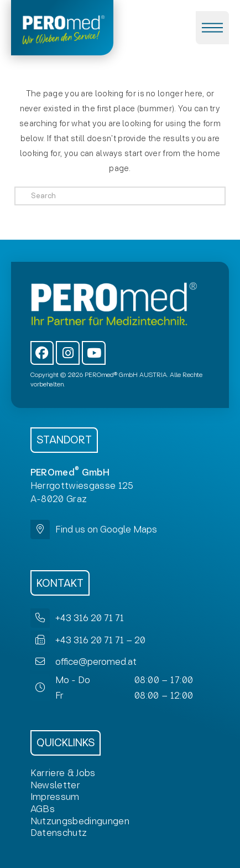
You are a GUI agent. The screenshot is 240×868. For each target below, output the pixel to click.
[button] (212, 28)
